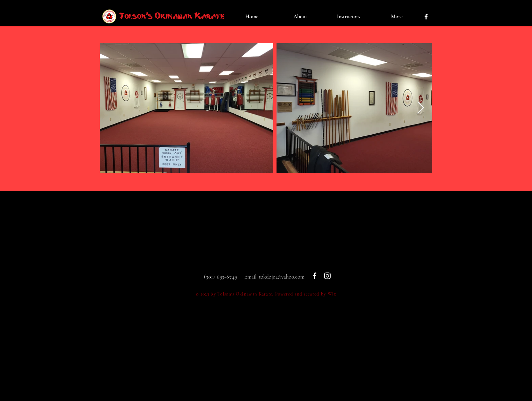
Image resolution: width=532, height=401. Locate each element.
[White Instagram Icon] (327, 276)
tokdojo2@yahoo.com (282, 277)
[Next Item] (421, 108)
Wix (332, 294)
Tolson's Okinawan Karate (172, 16)
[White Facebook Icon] (426, 17)
